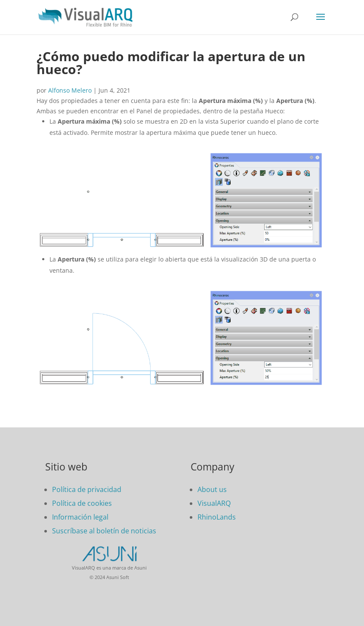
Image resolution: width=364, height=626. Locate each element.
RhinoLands (217, 517)
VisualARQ (214, 503)
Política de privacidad (87, 489)
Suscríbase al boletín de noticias (104, 531)
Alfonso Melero (70, 90)
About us (212, 489)
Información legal (80, 517)
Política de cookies (82, 503)
